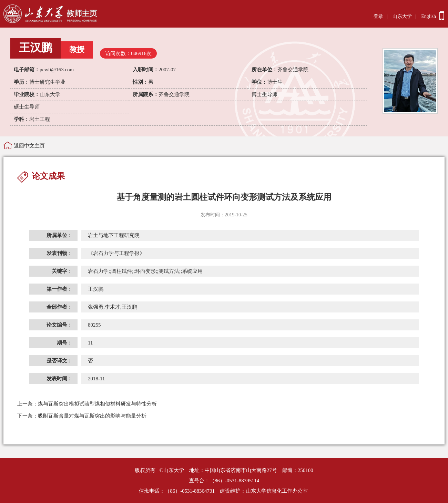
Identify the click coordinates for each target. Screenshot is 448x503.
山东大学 (402, 16)
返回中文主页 (29, 146)
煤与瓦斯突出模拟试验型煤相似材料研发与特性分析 (87, 404)
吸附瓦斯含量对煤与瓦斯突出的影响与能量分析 (82, 416)
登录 (378, 16)
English (429, 16)
